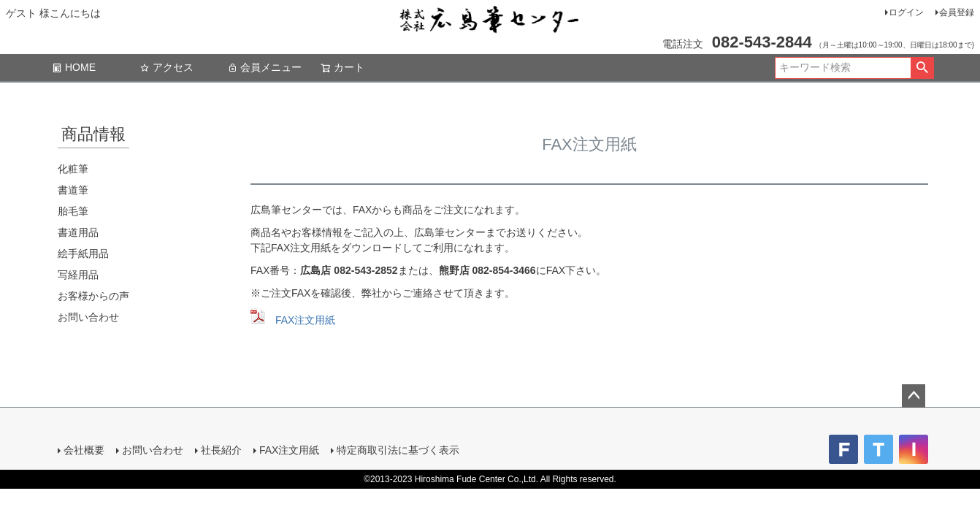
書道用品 (78, 232)
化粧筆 (73, 169)
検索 (922, 68)
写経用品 (78, 275)
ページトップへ (914, 396)
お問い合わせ (88, 317)
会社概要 (84, 450)
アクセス (166, 67)
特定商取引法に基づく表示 (398, 450)
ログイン (906, 12)
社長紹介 (221, 450)
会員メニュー (264, 67)
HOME (74, 67)
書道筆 (73, 190)
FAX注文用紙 (305, 320)
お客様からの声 (93, 296)
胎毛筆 (73, 211)
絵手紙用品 (83, 254)
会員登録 (957, 12)
